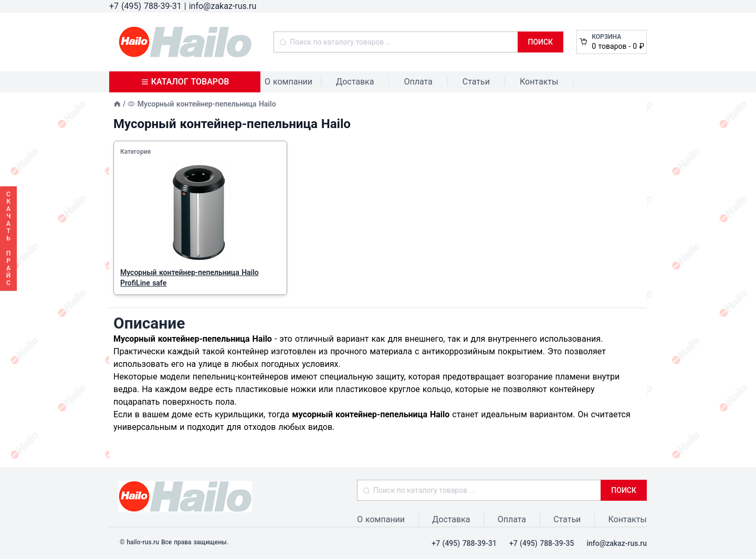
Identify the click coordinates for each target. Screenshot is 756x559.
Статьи (476, 82)
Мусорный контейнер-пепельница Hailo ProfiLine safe (190, 278)
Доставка (355, 82)
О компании (288, 82)
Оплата (418, 82)
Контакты (539, 82)
